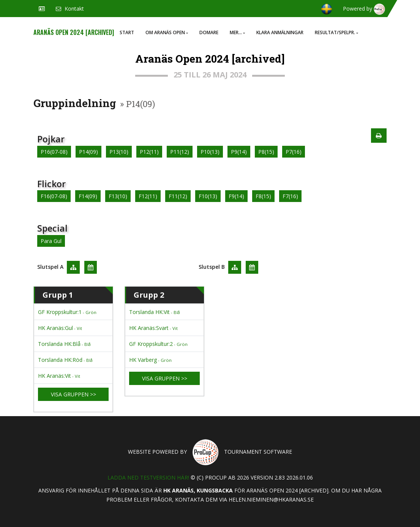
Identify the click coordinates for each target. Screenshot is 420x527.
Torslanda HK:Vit (155, 312)
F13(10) (118, 196)
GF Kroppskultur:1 (67, 312)
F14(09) (88, 196)
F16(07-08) (54, 196)
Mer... (237, 32)
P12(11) (149, 152)
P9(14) (239, 152)
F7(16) (290, 196)
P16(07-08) (54, 152)
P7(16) (294, 152)
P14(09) (88, 152)
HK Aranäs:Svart (153, 328)
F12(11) (148, 196)
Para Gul (51, 241)
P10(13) (210, 152)
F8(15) (263, 196)
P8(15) (266, 152)
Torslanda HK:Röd (65, 360)
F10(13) (208, 196)
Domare (209, 32)
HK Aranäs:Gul (60, 328)
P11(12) (180, 152)
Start (127, 32)
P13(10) (119, 152)
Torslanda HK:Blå (64, 344)
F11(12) (178, 196)
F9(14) (236, 196)
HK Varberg (150, 360)
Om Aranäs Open (167, 32)
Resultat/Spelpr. (336, 32)
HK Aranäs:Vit (59, 376)
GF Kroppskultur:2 (158, 344)
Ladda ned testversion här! (148, 477)
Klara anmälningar (280, 32)
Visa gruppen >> (73, 394)
